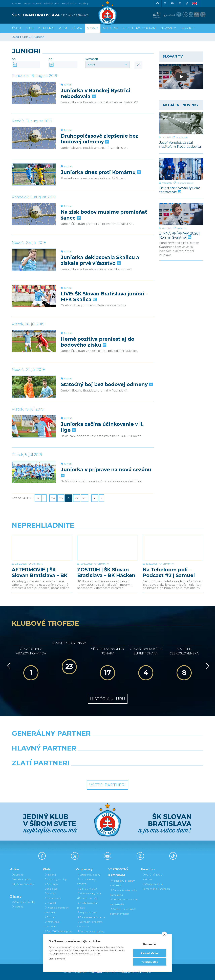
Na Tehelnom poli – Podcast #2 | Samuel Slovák (169, 573)
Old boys (51, 889)
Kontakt (50, 903)
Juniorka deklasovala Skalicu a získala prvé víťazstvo (100, 260)
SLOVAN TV (168, 28)
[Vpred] (207, 666)
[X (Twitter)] (165, 3)
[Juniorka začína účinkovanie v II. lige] (34, 426)
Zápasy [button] (77, 28)
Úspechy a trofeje (56, 879)
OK (138, 65)
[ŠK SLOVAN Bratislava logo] (107, 13)
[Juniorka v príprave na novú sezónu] (34, 472)
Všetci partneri (107, 785)
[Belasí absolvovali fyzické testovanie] (181, 169)
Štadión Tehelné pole (58, 931)
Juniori (40, 37)
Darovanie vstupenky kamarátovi (91, 934)
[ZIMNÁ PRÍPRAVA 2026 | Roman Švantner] (181, 214)
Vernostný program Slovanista (90, 924)
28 (85, 498)
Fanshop (84, 3)
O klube (50, 894)
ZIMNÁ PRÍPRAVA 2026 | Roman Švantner (180, 235)
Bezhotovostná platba (87, 905)
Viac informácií (57, 959)
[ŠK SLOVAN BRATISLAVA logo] (58, 15)
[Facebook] (157, 3)
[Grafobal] (83, 757)
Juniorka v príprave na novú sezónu (106, 472)
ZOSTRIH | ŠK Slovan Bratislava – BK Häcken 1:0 (106, 573)
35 (95, 498)
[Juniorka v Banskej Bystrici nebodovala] (34, 93)
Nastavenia (150, 944)
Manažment (53, 898)
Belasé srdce (69, 3)
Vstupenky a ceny (89, 875)
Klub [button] (29, 28)
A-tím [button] (63, 28)
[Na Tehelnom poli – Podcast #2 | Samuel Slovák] (173, 548)
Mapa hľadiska (87, 912)
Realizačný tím (21, 879)
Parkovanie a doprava (91, 917)
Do (50, 59)
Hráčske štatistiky (23, 884)
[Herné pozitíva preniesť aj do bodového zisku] (34, 341)
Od (14, 59)
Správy (93, 28)
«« (38, 498)
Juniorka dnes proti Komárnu (100, 172)
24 (53, 498)
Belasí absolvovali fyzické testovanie (180, 190)
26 (69, 498)
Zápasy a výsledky (23, 902)
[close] (164, 934)
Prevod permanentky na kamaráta (124, 902)
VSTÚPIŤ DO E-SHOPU (153, 877)
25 (61, 498)
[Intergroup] (83, 772)
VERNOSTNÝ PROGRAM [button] (139, 28)
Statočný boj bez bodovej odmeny (106, 384)
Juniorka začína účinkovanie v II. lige (102, 427)
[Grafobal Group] (132, 772)
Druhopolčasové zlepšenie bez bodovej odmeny (100, 139)
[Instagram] (180, 3)
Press (27, 3)
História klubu (108, 699)
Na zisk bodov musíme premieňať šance (104, 215)
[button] (107, 65)
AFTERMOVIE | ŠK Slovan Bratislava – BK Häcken (40, 573)
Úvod (16, 28)
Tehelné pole (182, 137)
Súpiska (17, 875)
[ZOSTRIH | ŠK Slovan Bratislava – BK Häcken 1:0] (107, 548)
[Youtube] (172, 3)
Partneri (50, 917)
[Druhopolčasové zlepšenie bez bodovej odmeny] (34, 138)
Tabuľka (17, 907)
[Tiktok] (187, 3)
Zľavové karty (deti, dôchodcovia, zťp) (89, 896)
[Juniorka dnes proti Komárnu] (34, 174)
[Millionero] (132, 757)
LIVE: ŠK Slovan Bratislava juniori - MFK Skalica (104, 297)
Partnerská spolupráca (52, 924)
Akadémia (110, 28)
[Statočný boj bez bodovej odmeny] (34, 387)
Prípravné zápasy (185, 183)
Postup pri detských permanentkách (123, 911)
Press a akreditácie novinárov (57, 910)
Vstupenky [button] (46, 28)
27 (77, 498)
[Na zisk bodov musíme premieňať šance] (34, 214)
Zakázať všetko (150, 953)
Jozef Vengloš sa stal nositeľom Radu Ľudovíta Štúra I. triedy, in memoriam (180, 144)
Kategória (92, 59)
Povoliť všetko (150, 962)
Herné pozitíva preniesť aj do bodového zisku (98, 342)
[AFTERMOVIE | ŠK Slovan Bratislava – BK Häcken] (42, 548)
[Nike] (107, 742)
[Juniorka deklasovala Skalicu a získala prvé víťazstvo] (34, 260)
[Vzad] (8, 666)
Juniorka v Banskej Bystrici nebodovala (96, 93)
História (50, 875)
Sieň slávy (51, 884)
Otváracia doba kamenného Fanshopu (156, 886)
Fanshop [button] (187, 28)
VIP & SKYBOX (87, 889)
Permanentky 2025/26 (86, 882)
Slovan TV (181, 228)
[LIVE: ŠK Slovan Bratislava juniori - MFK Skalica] (34, 296)
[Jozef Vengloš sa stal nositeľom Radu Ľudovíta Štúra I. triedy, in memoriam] (181, 123)
